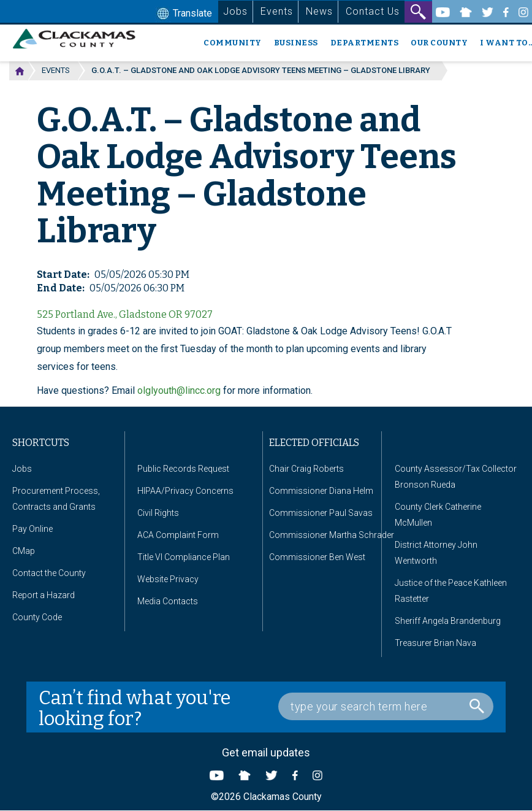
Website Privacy (168, 579)
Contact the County (49, 573)
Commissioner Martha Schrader (332, 535)
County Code (37, 617)
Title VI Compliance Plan (184, 557)
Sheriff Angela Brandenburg (448, 621)
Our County (439, 43)
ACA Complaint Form (178, 535)
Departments (365, 43)
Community (233, 43)
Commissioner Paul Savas (321, 513)
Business (296, 43)
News (319, 11)
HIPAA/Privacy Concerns (185, 491)
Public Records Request (183, 469)
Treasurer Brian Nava (435, 643)
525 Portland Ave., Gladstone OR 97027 (125, 314)
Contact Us (373, 11)
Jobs (235, 11)
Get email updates (266, 752)
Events (277, 11)
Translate (183, 14)
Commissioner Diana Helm (321, 491)
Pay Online (32, 529)
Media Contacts (168, 601)
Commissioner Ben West (317, 557)
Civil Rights (158, 513)
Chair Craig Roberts (306, 469)
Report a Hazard (44, 595)
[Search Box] (386, 706)
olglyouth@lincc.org (179, 390)
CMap (24, 551)
